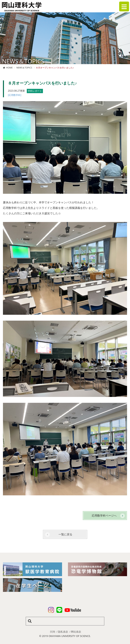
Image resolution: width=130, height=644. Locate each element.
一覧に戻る (65, 534)
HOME (9, 68)
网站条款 (76, 632)
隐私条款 (63, 632)
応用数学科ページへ (104, 515)
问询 (53, 632)
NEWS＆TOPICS (24, 68)
